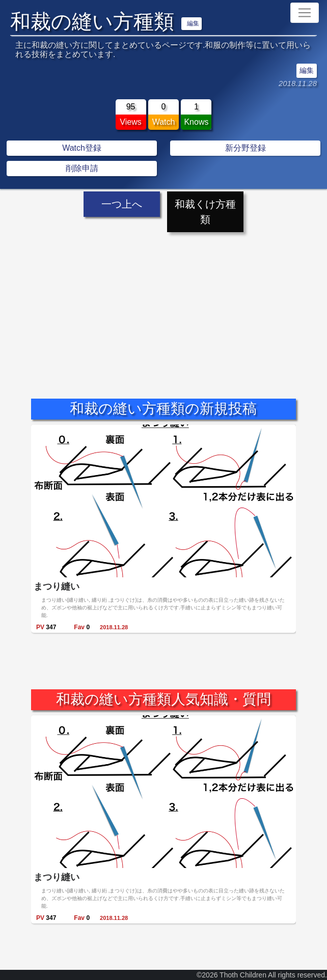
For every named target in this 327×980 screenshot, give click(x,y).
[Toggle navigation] (305, 13)
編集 (193, 23)
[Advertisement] (163, 306)
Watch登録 (82, 148)
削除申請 (82, 168)
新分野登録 (246, 148)
